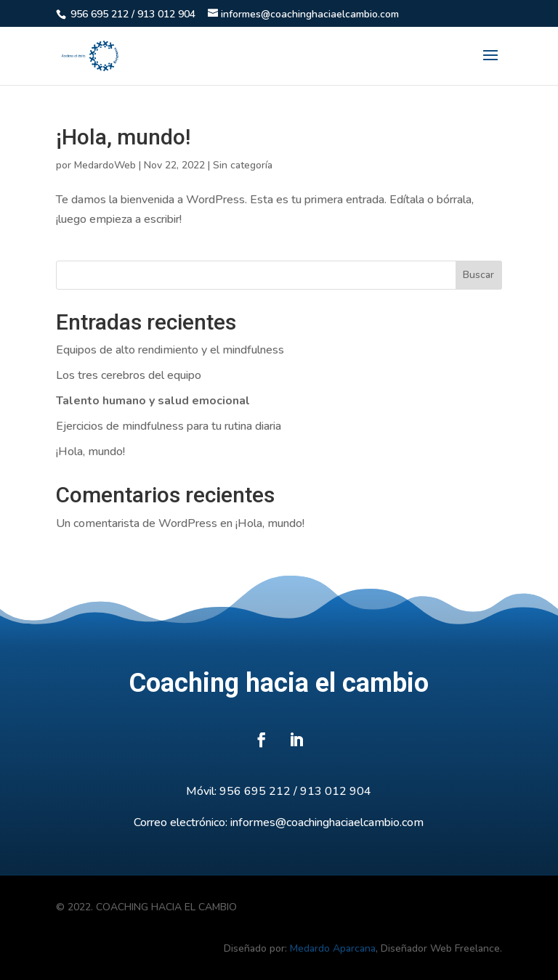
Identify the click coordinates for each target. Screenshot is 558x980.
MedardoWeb (105, 165)
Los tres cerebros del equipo (129, 375)
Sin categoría (243, 165)
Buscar (478, 275)
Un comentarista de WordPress (137, 523)
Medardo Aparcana (333, 948)
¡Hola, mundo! (123, 137)
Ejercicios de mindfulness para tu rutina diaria (169, 426)
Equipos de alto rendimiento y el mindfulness (170, 350)
